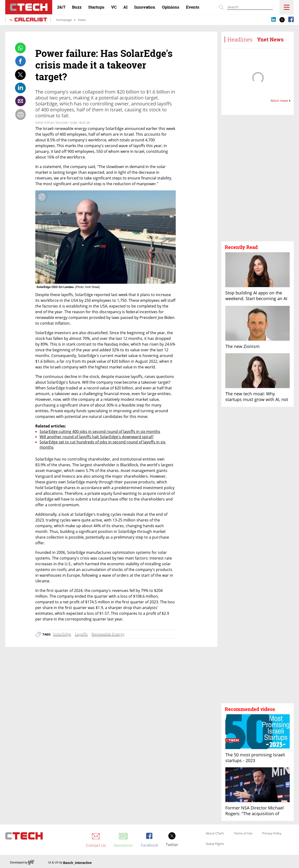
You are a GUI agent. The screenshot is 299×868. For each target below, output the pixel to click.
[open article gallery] (106, 237)
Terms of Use (243, 833)
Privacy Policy (272, 833)
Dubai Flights (215, 844)
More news (281, 101)
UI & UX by (70, 863)
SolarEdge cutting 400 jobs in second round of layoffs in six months (100, 432)
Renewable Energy (108, 634)
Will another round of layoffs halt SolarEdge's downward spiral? (97, 437)
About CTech (215, 833)
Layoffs (81, 634)
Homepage (64, 20)
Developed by (22, 863)
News (82, 20)
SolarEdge (62, 634)
